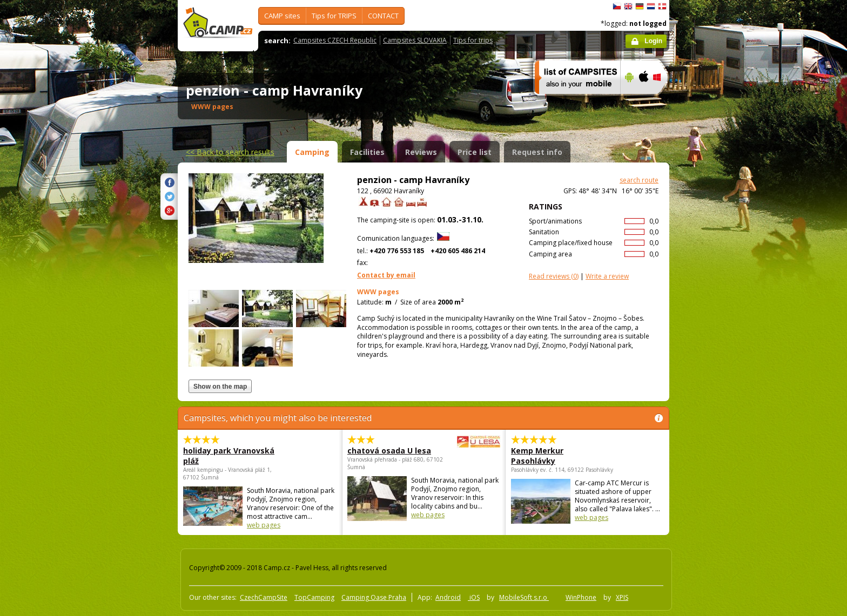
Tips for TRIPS (334, 16)
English (628, 6)
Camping (312, 152)
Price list (475, 152)
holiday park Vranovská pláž (229, 456)
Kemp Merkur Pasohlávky (537, 456)
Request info (537, 152)
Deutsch (640, 6)
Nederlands (651, 6)
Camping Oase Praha (374, 597)
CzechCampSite (264, 597)
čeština (617, 6)
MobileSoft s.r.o (524, 597)
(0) (554, 276)
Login (653, 41)
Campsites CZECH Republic (335, 40)
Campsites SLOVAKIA (415, 40)
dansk (662, 6)
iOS (474, 597)
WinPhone (581, 597)
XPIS (622, 597)
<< (230, 152)
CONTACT (383, 16)
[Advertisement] (715, 324)
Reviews (421, 152)
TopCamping (314, 597)
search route (639, 180)
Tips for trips (473, 40)
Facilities (367, 152)
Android (448, 597)
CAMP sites (282, 16)
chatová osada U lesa (394, 451)
